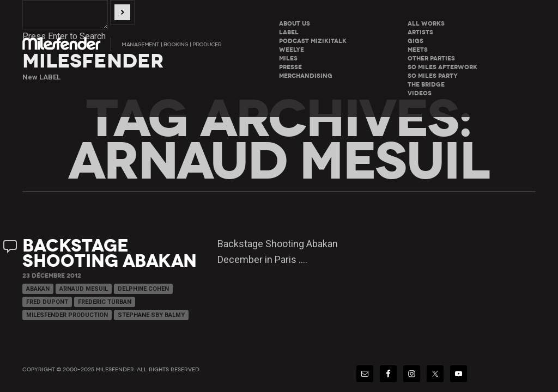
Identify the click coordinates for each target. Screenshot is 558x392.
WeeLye (292, 50)
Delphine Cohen (143, 289)
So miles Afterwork (442, 67)
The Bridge (426, 85)
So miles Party (433, 76)
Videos (420, 93)
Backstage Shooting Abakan (110, 253)
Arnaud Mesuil (84, 289)
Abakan (38, 289)
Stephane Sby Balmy (151, 315)
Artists (420, 32)
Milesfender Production (67, 315)
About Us (295, 24)
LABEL (289, 32)
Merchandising (306, 76)
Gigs (416, 41)
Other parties (431, 59)
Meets (418, 50)
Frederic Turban (105, 302)
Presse (290, 67)
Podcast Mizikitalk (313, 41)
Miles (288, 59)
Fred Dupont (47, 302)
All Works (426, 24)
